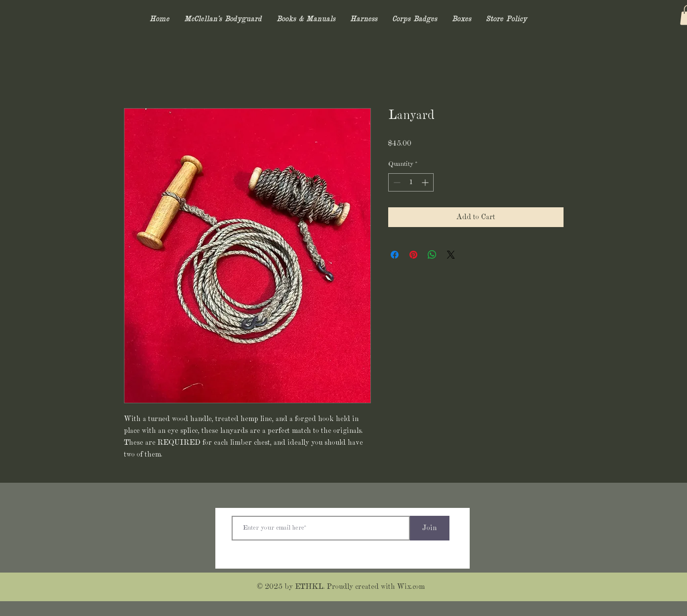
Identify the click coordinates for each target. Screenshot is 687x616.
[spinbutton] (411, 182)
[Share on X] (451, 255)
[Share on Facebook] (395, 255)
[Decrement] (396, 182)
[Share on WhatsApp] (432, 255)
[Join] (430, 528)
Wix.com (411, 587)
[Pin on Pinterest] (413, 255)
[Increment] (426, 182)
